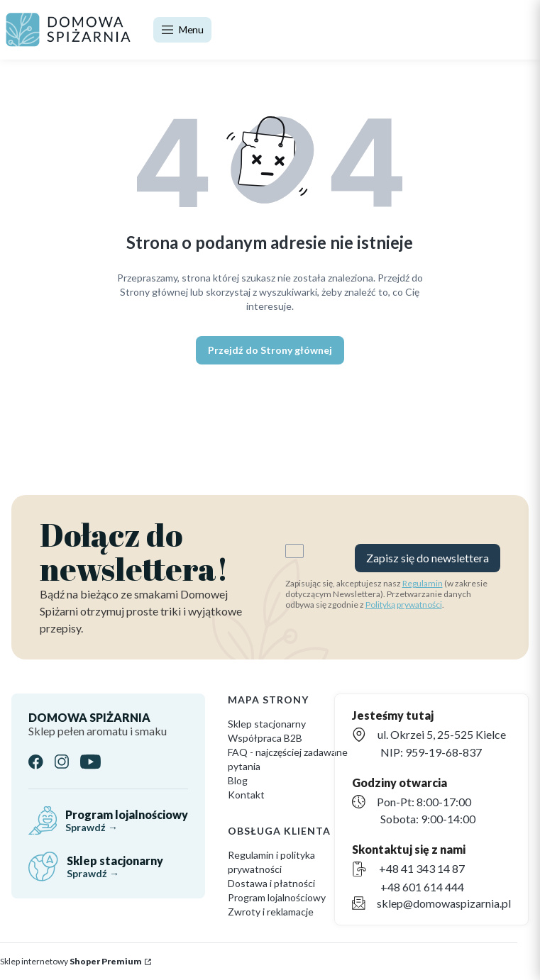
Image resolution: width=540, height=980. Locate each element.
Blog (238, 780)
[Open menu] (182, 30)
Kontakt (246, 795)
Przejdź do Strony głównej (270, 350)
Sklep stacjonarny (267, 724)
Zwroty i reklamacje (271, 912)
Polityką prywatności (404, 605)
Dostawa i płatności (271, 883)
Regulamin (423, 583)
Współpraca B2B (265, 738)
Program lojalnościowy (277, 897)
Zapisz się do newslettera (428, 558)
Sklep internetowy (71, 961)
